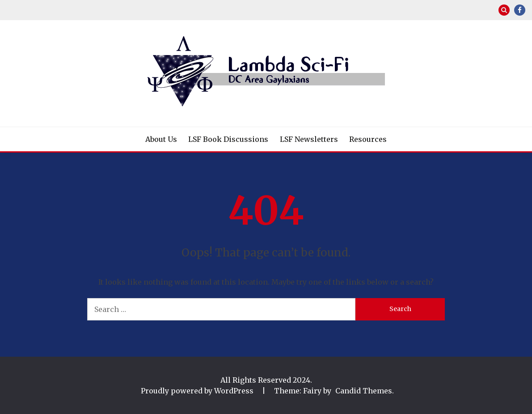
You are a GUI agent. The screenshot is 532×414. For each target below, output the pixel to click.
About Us (161, 139)
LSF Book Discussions (228, 139)
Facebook (520, 10)
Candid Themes (364, 391)
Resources (368, 139)
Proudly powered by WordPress (198, 391)
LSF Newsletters (309, 139)
